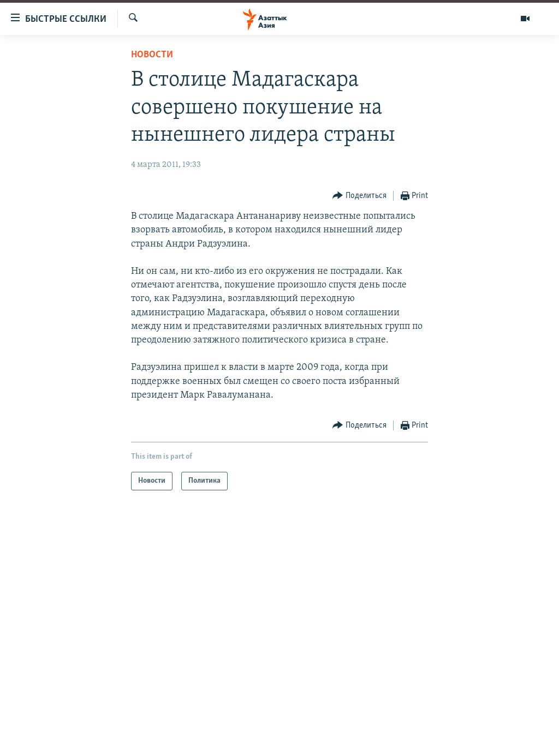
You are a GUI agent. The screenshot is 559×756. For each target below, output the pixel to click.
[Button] (359, 196)
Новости (152, 55)
